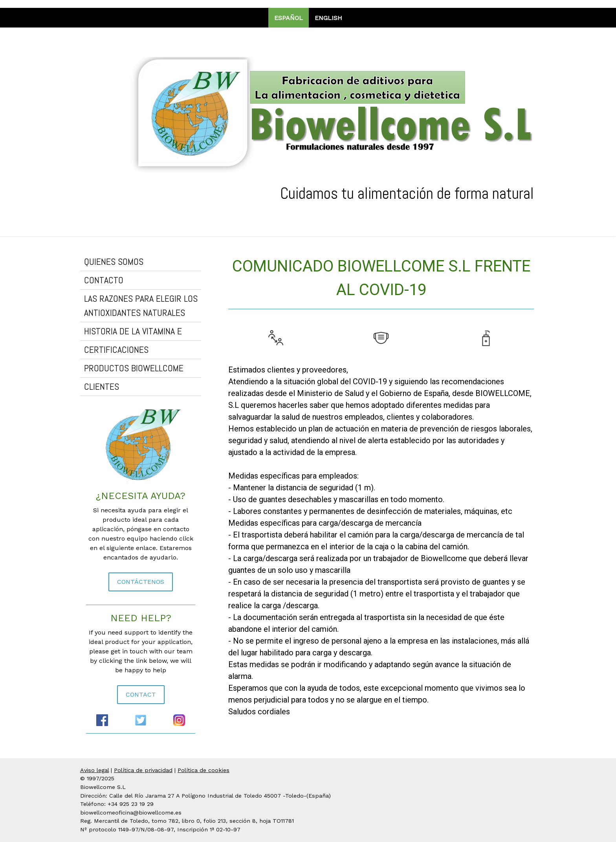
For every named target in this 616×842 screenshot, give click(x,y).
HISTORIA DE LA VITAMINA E (133, 331)
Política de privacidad (143, 770)
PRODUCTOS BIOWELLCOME (134, 368)
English (328, 18)
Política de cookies (203, 770)
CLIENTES (102, 386)
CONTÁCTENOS (141, 582)
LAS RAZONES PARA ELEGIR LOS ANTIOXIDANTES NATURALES (141, 305)
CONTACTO (104, 280)
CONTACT (141, 694)
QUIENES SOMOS (114, 261)
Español (289, 18)
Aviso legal (94, 770)
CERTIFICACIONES (116, 349)
